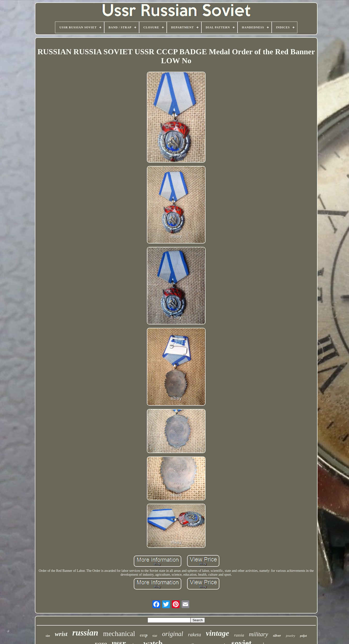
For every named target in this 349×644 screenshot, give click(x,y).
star (155, 636)
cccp (144, 635)
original (173, 634)
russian (85, 633)
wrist (61, 634)
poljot (303, 636)
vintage (217, 633)
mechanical (119, 634)
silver (277, 636)
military (258, 634)
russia (239, 635)
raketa (195, 635)
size (48, 636)
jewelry (290, 636)
